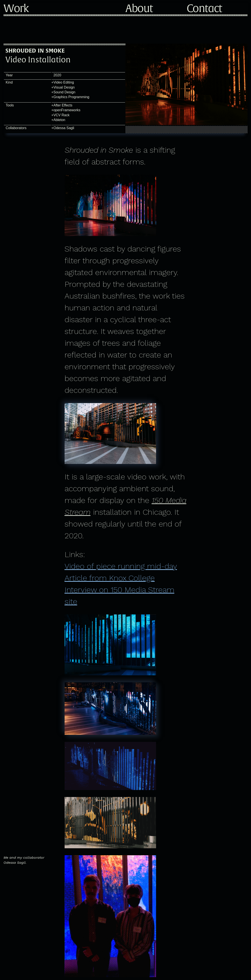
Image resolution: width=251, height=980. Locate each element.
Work (16, 9)
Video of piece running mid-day (121, 566)
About (139, 9)
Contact (204, 9)
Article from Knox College (110, 578)
